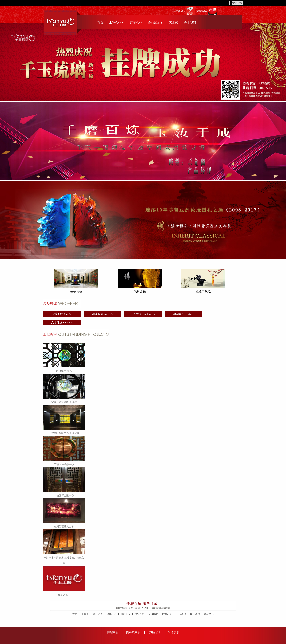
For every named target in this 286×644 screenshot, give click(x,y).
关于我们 (190, 23)
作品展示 (209, 614)
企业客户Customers (143, 314)
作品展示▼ (156, 23)
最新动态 (98, 614)
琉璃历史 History (184, 314)
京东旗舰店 (179, 11)
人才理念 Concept (62, 322)
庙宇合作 (136, 23)
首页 (100, 23)
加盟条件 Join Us (62, 314)
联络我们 (154, 632)
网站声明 (113, 632)
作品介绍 (139, 614)
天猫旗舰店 (201, 11)
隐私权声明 (133, 632)
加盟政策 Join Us (102, 314)
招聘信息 (173, 632)
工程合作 (181, 614)
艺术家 (173, 23)
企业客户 (153, 614)
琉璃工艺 (112, 614)
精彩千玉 (125, 614)
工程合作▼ (117, 23)
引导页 (85, 614)
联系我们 (167, 614)
